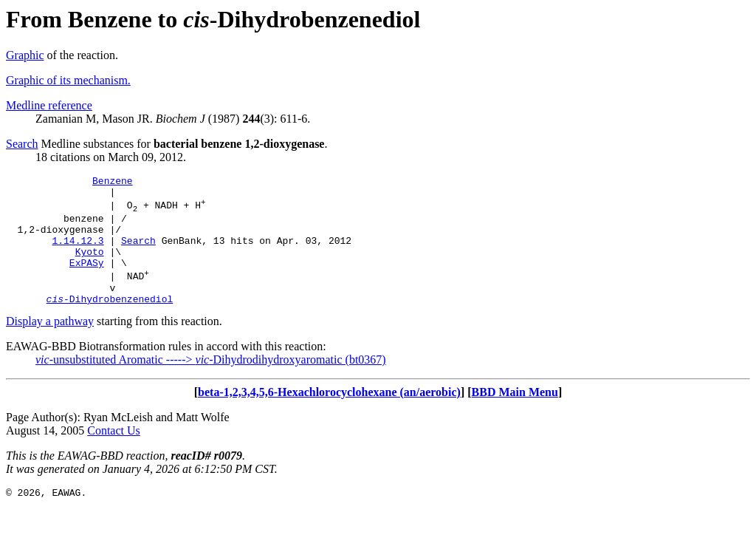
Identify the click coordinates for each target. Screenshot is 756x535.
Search (22, 144)
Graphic (25, 55)
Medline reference (49, 105)
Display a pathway (50, 345)
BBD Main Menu (515, 416)
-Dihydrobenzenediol (110, 323)
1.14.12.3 (78, 253)
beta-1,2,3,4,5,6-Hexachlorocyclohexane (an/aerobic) (329, 416)
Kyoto (90, 267)
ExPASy (87, 280)
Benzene (113, 183)
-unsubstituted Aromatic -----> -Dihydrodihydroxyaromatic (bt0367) (211, 384)
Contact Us (114, 455)
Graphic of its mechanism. (68, 80)
